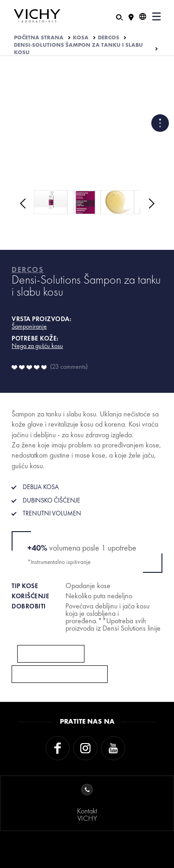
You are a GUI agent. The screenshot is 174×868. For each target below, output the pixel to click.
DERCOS (109, 37)
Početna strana (39, 37)
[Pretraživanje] (119, 16)
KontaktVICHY (87, 803)
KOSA (81, 37)
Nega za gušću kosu (37, 346)
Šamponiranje (29, 326)
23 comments (69, 366)
